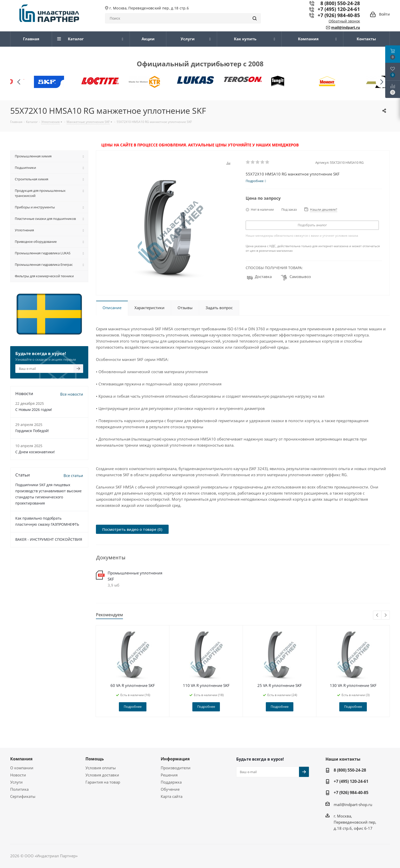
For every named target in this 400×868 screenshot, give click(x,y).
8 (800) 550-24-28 (350, 770)
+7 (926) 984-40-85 (339, 15)
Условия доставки (102, 775)
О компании (22, 768)
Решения (169, 775)
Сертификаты (23, 796)
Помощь (95, 759)
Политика (19, 789)
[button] (382, 82)
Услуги (16, 782)
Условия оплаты (101, 768)
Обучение (170, 789)
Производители (176, 768)
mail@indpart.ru (346, 27)
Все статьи (73, 475)
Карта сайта (172, 796)
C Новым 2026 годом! (34, 410)
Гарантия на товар (103, 782)
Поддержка (171, 782)
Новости (18, 775)
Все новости (72, 394)
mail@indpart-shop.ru (353, 804)
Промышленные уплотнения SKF (135, 576)
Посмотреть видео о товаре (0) (132, 529)
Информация (175, 759)
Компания (21, 759)
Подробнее (133, 707)
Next (386, 615)
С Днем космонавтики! (35, 452)
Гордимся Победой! (32, 431)
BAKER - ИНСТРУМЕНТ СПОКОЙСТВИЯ (49, 539)
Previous (377, 615)
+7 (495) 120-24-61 (339, 9)
